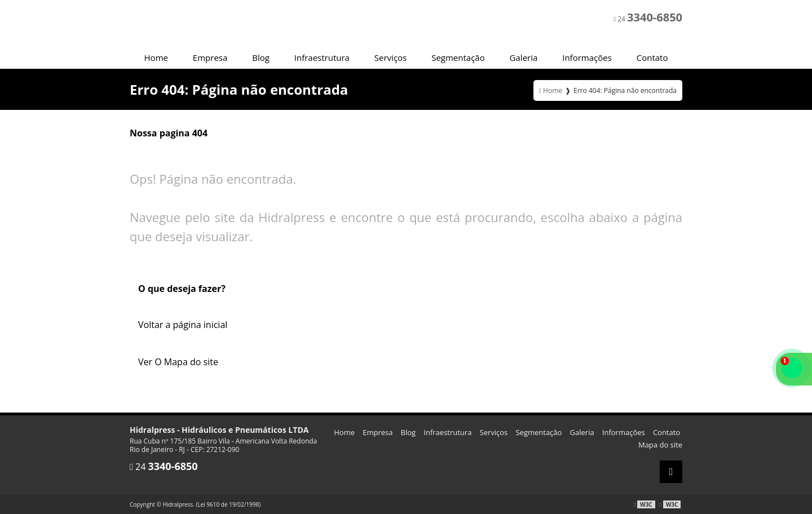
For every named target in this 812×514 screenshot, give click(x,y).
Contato (652, 57)
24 (648, 17)
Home (156, 57)
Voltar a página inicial (183, 325)
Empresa (210, 57)
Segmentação (458, 57)
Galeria (524, 57)
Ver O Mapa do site (178, 362)
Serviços (390, 57)
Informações (587, 57)
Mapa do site (660, 445)
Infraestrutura (322, 57)
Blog (261, 57)
